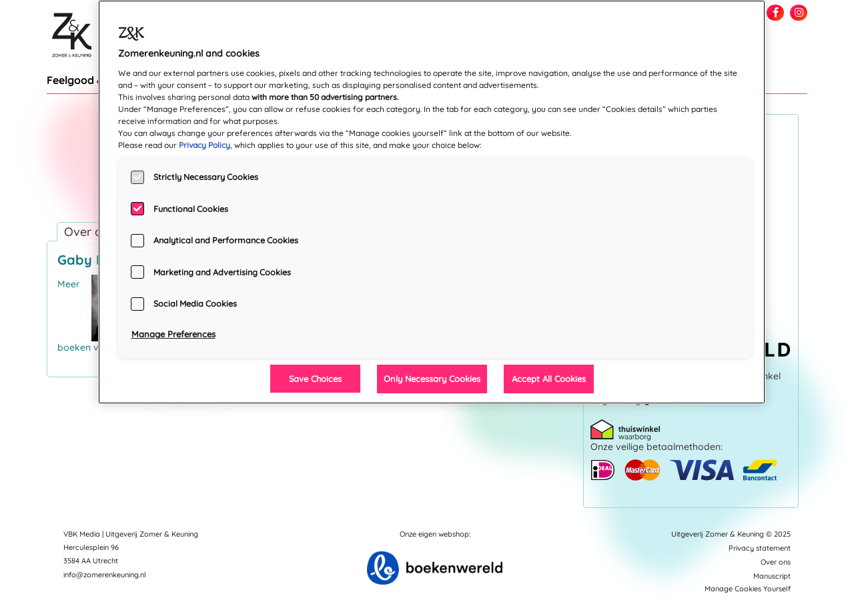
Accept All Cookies (549, 379)
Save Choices (315, 379)
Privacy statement (760, 548)
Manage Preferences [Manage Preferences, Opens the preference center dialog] (173, 334)
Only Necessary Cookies (432, 379)
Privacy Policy (204, 145)
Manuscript (772, 576)
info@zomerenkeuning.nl (105, 575)
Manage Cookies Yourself (748, 589)
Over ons (776, 562)
